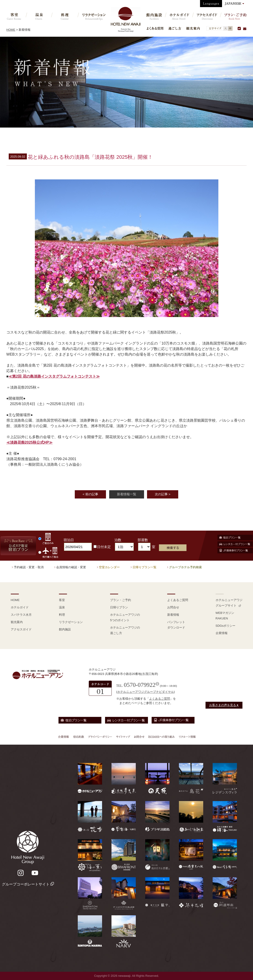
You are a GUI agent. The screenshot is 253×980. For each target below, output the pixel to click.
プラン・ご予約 (121, 600)
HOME (11, 30)
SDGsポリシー (226, 626)
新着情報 (173, 615)
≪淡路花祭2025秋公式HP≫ (30, 442)
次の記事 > (163, 494)
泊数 (118, 540)
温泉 (62, 607)
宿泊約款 (79, 737)
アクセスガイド (21, 629)
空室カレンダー (109, 567)
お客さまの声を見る (224, 705)
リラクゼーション (71, 622)
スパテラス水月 (21, 615)
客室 (62, 600)
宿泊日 (69, 540)
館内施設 (65, 629)
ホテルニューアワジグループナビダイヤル (146, 692)
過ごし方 (175, 28)
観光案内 (193, 28)
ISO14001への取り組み (161, 737)
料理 (62, 615)
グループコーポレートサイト (28, 884)
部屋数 (143, 540)
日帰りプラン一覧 (145, 567)
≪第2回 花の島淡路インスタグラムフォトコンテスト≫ (54, 376)
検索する (173, 548)
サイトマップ (123, 737)
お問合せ (173, 607)
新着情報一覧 (127, 494)
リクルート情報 (187, 737)
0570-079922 (140, 685)
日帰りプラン (119, 607)
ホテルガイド (20, 607)
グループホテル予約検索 (185, 567)
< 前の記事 (90, 494)
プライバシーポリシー (100, 737)
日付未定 (102, 547)
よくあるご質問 (178, 600)
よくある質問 (155, 28)
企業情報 (222, 633)
